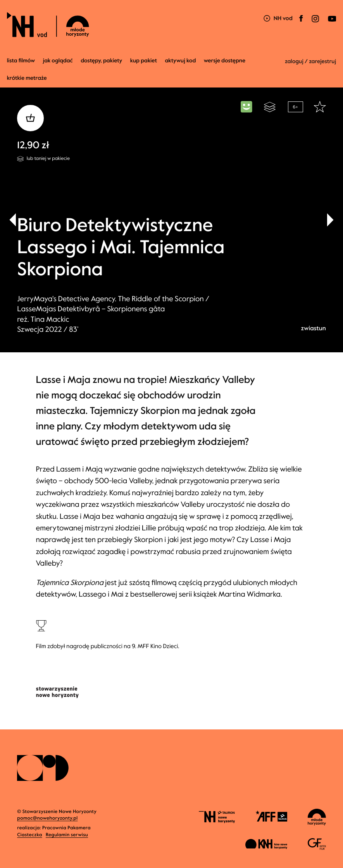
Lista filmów (21, 61)
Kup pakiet (144, 61)
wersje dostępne (225, 61)
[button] (330, 220)
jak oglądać (58, 61)
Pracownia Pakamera (66, 828)
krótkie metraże (27, 78)
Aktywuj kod (181, 61)
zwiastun (313, 329)
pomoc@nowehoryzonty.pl (47, 818)
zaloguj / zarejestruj (310, 61)
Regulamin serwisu (67, 835)
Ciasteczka (29, 835)
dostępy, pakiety (101, 61)
